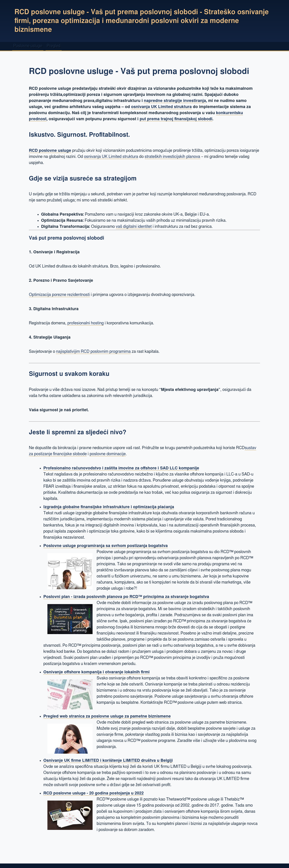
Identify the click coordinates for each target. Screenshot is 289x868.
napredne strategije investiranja (175, 101)
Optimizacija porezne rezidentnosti (59, 295)
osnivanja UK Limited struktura (162, 107)
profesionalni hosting (86, 323)
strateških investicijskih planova (172, 157)
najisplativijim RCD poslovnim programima (93, 352)
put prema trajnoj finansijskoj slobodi (176, 119)
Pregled (54, 46)
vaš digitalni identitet (134, 227)
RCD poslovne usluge (50, 151)
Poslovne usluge (28, 46)
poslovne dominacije (108, 454)
